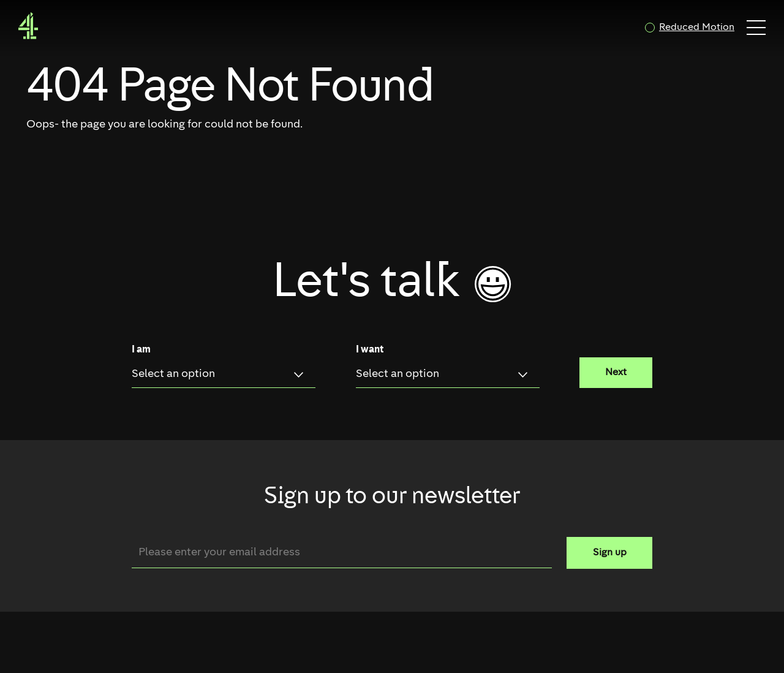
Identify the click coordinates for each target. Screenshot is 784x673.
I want (370, 350)
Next (616, 373)
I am (141, 350)
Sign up (610, 553)
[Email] (342, 553)
